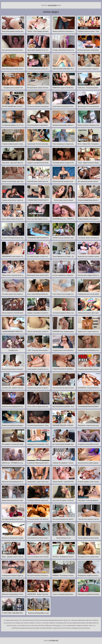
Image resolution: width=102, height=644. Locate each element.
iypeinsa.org (54, 641)
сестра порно (52, 5)
